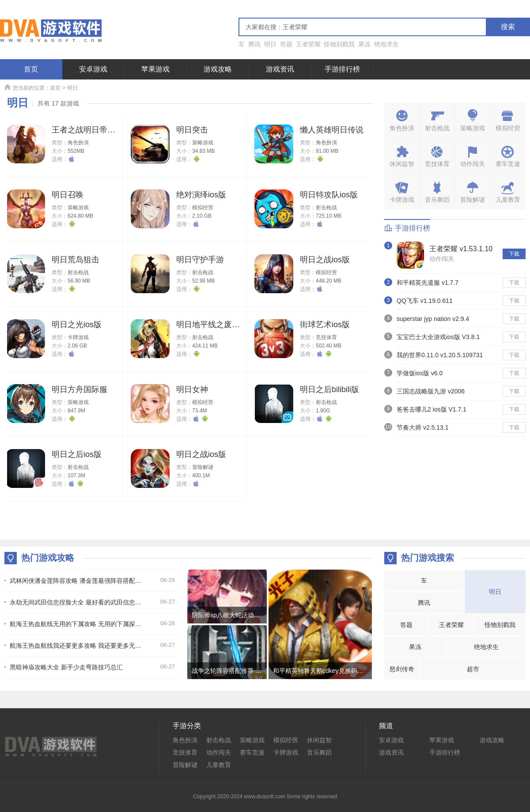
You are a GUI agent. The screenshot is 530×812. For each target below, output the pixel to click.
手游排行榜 (342, 69)
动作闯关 (442, 259)
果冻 (364, 44)
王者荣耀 (308, 44)
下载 (514, 254)
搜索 (508, 27)
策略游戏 (203, 143)
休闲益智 (319, 740)
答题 (286, 44)
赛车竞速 (252, 752)
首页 (31, 69)
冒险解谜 (203, 467)
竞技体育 (326, 337)
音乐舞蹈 (319, 752)
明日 (270, 44)
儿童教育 (219, 765)
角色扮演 (78, 143)
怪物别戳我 (339, 44)
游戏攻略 (218, 69)
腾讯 (254, 44)
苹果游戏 (155, 69)
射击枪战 (326, 208)
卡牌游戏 (78, 337)
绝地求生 (386, 44)
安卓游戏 (93, 69)
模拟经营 (203, 208)
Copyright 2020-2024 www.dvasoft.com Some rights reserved (265, 797)
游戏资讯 (280, 69)
